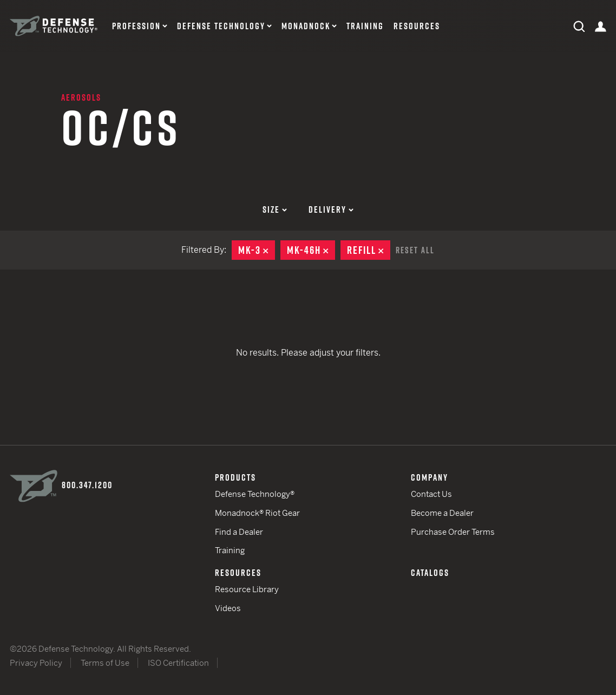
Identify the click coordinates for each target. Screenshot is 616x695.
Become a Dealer (442, 513)
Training (365, 26)
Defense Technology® (255, 494)
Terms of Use (105, 663)
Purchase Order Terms (453, 532)
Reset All (415, 250)
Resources (417, 26)
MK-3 (257, 250)
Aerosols (81, 97)
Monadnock (306, 26)
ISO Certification (178, 663)
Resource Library (247, 589)
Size (275, 209)
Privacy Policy (36, 663)
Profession (136, 26)
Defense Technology (221, 26)
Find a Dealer (239, 532)
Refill (369, 250)
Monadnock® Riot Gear (257, 513)
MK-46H (311, 250)
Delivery (331, 209)
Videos (228, 608)
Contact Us (431, 494)
